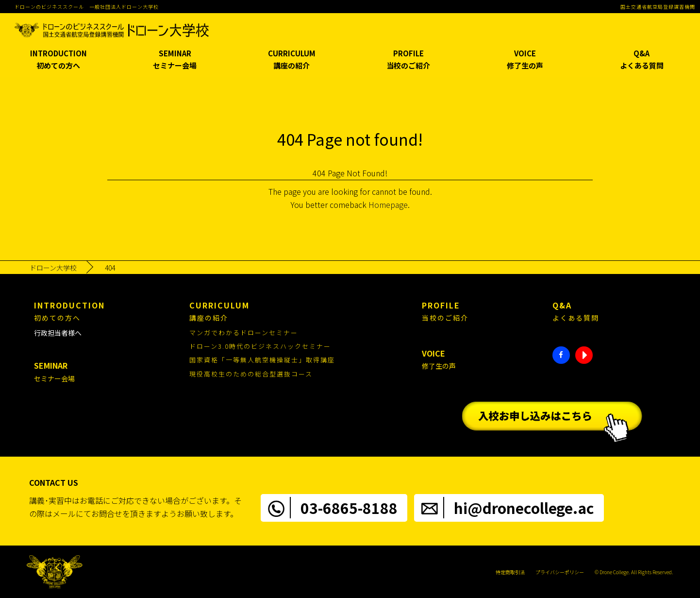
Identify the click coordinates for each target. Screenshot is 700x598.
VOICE (525, 60)
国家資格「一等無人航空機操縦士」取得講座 (262, 360)
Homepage (388, 205)
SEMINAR (175, 60)
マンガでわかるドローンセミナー (244, 333)
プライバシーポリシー (560, 572)
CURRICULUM (292, 60)
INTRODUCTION (58, 60)
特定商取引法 (510, 572)
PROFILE (408, 60)
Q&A (642, 60)
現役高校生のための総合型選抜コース (251, 374)
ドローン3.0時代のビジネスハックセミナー (260, 346)
